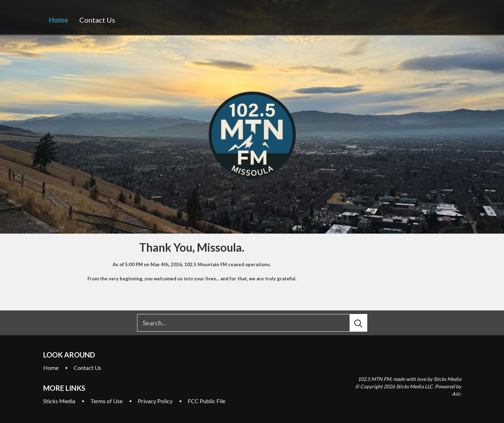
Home (58, 20)
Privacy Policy (155, 401)
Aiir (456, 394)
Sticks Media (59, 401)
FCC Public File (206, 401)
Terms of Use (106, 401)
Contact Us (97, 20)
